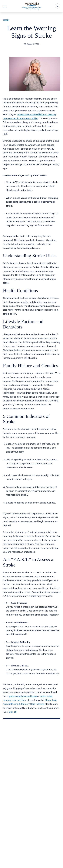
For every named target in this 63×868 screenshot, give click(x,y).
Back (6, 20)
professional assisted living (23, 696)
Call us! (13, 712)
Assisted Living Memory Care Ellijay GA (27, 48)
